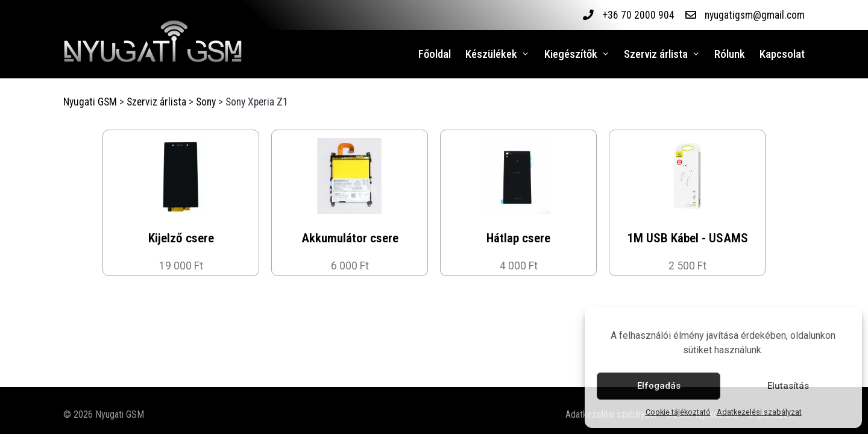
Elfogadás (659, 386)
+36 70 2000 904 (638, 15)
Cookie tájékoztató (678, 412)
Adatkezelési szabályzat (759, 412)
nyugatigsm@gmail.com (754, 15)
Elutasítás (788, 386)
